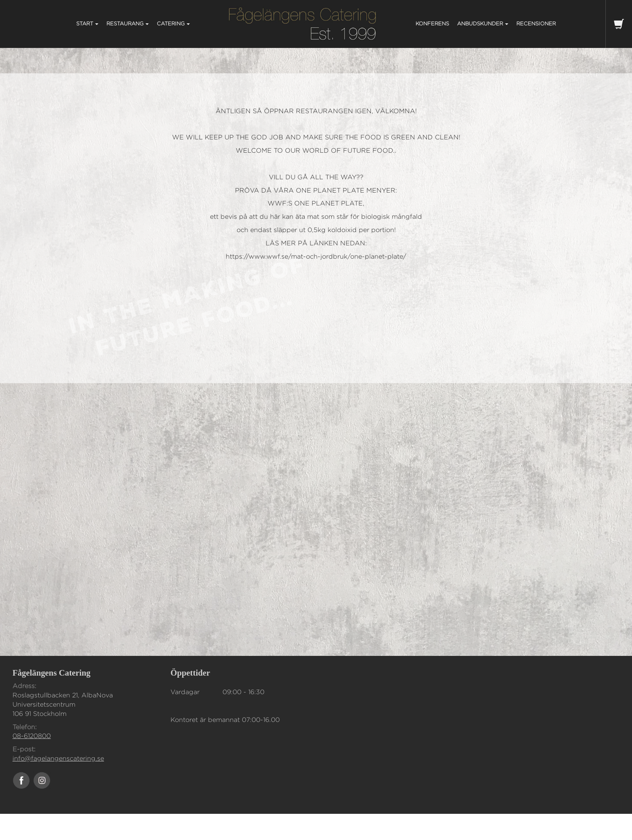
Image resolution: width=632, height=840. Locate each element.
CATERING (173, 23)
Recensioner (536, 23)
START (87, 23)
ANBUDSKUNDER (483, 23)
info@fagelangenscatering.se (58, 758)
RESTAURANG (128, 23)
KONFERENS (432, 23)
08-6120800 (32, 736)
